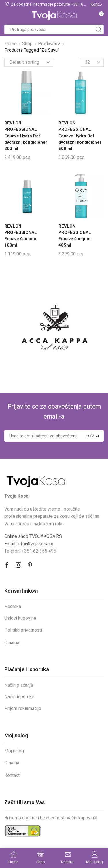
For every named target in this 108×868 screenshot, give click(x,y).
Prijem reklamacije (23, 708)
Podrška (13, 606)
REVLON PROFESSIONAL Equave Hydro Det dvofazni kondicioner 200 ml (26, 136)
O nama (12, 643)
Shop (27, 44)
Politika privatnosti (23, 630)
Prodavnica (49, 44)
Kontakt (12, 775)
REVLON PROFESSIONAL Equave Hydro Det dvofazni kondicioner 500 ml (80, 136)
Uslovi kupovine (20, 618)
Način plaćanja (19, 685)
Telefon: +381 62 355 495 (30, 551)
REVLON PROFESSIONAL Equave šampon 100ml (21, 236)
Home (11, 44)
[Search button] (99, 30)
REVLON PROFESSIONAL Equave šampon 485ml (75, 236)
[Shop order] (29, 62)
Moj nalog (14, 751)
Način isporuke (19, 697)
